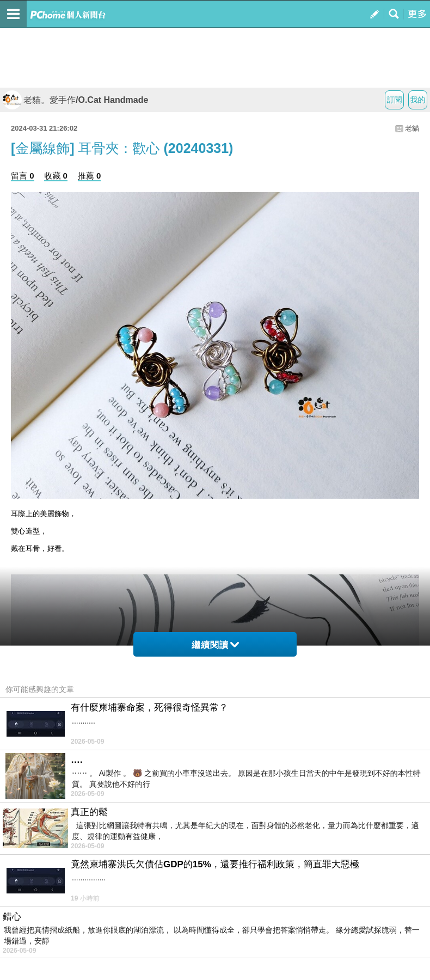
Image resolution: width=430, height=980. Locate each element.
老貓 (412, 128)
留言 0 (23, 176)
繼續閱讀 (215, 645)
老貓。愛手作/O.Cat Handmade (75, 100)
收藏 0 (56, 176)
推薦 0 (90, 176)
